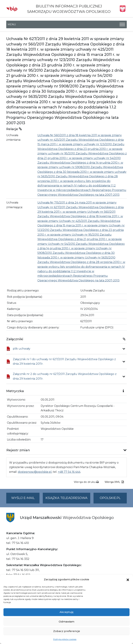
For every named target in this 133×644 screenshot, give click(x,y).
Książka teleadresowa (66, 498)
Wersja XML (114, 482)
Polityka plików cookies (65, 639)
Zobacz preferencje (67, 631)
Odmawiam (66, 622)
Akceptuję (66, 612)
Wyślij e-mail (25, 499)
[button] (128, 579)
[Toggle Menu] (122, 25)
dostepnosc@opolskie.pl (35, 472)
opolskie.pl (110, 498)
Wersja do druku (86, 482)
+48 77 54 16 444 (69, 472)
